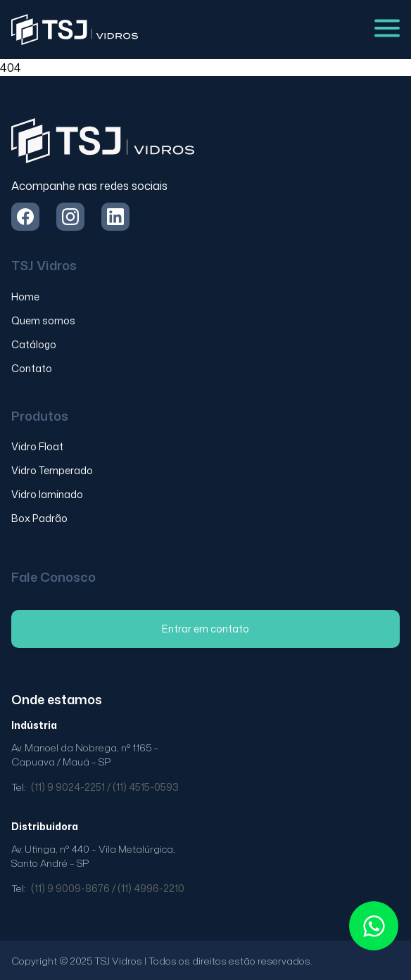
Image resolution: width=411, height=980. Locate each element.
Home (25, 297)
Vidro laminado (47, 494)
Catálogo (34, 344)
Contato (32, 368)
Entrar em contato (205, 629)
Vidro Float (37, 446)
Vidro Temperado (52, 470)
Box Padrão (39, 518)
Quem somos (43, 320)
